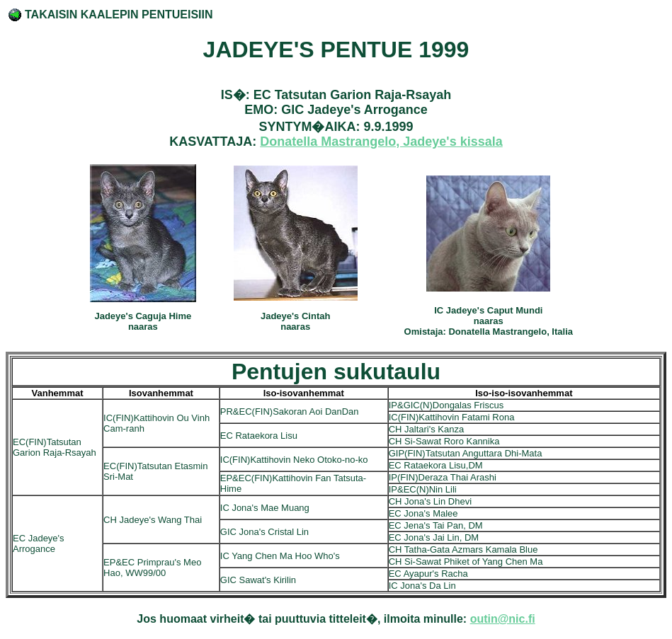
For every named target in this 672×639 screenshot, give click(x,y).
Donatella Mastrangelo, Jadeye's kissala (381, 142)
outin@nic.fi (503, 619)
